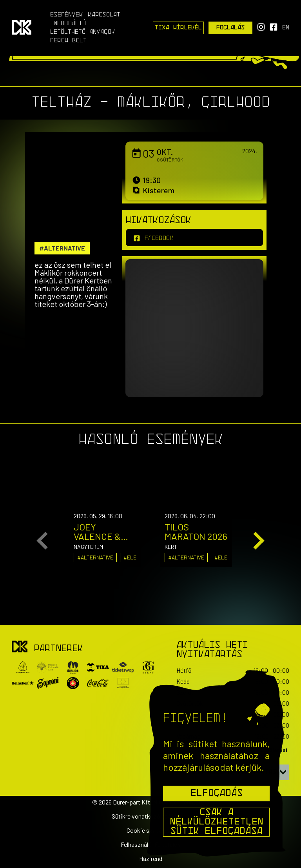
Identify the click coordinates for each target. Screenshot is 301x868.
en (286, 28)
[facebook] (194, 238)
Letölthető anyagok (83, 32)
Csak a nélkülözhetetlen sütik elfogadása (217, 822)
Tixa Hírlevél (178, 28)
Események (67, 15)
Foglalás (231, 28)
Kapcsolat (104, 15)
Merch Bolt (68, 41)
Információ (68, 24)
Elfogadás (217, 794)
